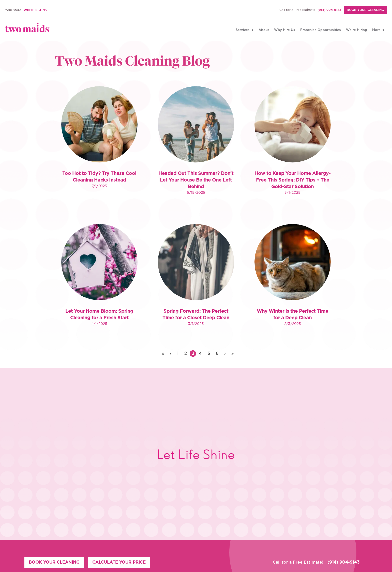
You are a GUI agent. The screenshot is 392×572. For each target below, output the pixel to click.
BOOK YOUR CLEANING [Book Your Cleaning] (365, 10)
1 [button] (178, 354)
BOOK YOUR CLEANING (54, 562)
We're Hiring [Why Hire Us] (357, 30)
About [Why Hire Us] (264, 30)
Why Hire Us (285, 30)
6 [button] (217, 354)
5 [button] (209, 354)
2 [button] (186, 354)
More (377, 30)
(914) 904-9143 (329, 10)
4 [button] (200, 354)
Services (243, 30)
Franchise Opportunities (321, 30)
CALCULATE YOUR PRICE (119, 562)
